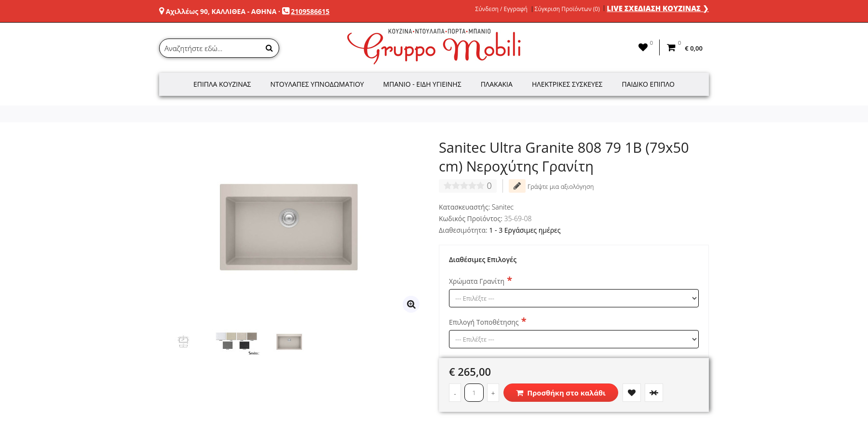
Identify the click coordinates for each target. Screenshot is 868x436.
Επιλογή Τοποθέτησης (484, 322)
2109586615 (310, 11)
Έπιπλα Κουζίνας (222, 84)
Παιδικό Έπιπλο (648, 84)
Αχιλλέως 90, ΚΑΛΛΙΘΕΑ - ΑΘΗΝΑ (221, 11)
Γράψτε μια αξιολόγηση (551, 186)
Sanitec (503, 207)
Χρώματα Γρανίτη (477, 281)
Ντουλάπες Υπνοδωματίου (317, 84)
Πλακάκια (497, 84)
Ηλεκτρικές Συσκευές (567, 84)
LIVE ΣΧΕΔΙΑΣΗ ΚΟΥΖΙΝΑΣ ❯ (658, 8)
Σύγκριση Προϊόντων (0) (567, 9)
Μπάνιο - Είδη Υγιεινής (422, 84)
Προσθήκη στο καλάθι (561, 393)
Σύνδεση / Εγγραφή (502, 9)
